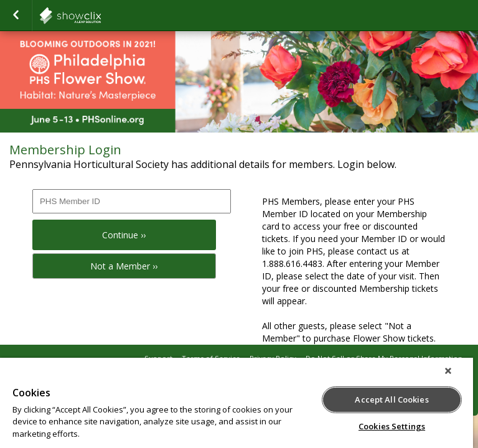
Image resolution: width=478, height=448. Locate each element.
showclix (101, 16)
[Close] (448, 371)
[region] (237, 403)
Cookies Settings (392, 426)
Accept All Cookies (391, 399)
